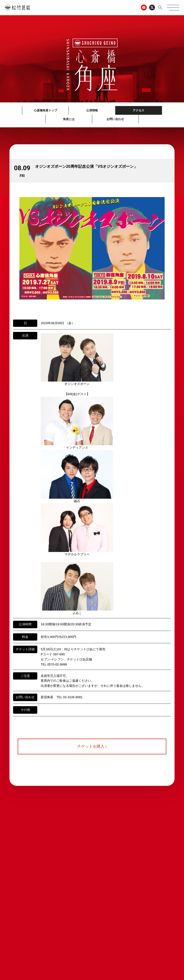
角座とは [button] (69, 119)
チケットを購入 (92, 746)
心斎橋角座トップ (46, 110)
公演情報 (92, 110)
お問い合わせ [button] (115, 119)
